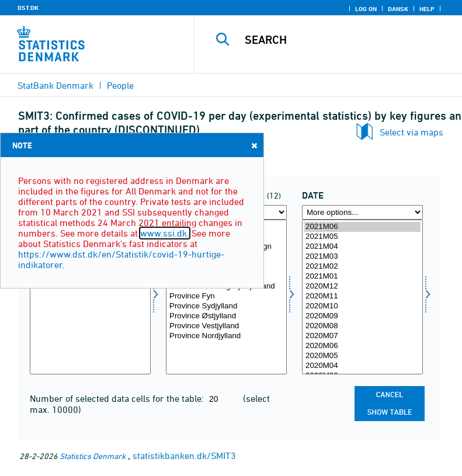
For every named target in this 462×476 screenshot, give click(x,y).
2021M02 (362, 267)
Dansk (398, 9)
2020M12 (362, 286)
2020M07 (362, 336)
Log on (366, 9)
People (120, 85)
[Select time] (362, 297)
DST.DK (28, 8)
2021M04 (362, 247)
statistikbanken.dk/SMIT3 (184, 456)
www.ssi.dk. (165, 233)
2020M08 (362, 326)
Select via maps (411, 132)
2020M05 (362, 356)
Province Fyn (226, 296)
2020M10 (362, 306)
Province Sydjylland (226, 306)
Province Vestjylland (226, 326)
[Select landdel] (226, 297)
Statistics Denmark (93, 456)
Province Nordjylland (226, 336)
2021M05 (362, 237)
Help (427, 9)
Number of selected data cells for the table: (118, 398)
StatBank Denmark (55, 85)
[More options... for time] (362, 212)
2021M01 (362, 277)
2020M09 (362, 316)
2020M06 (362, 346)
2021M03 (362, 257)
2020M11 (362, 296)
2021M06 (362, 227)
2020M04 (362, 366)
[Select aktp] (90, 297)
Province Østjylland (226, 316)
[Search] (346, 40)
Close (253, 145)
